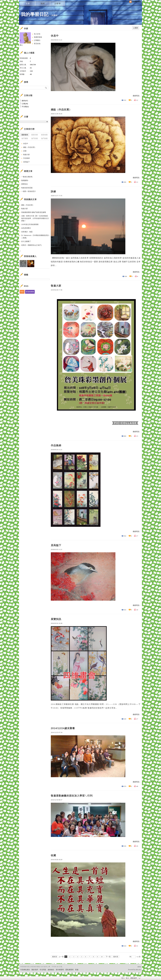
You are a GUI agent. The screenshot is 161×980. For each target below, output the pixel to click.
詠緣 (53, 191)
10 (102, 957)
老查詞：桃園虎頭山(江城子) (31, 245)
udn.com (138, 970)
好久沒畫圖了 (26, 241)
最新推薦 (44, 135)
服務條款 (51, 970)
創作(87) (25, 101)
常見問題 (43, 970)
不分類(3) (25, 107)
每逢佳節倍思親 (27, 188)
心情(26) (25, 104)
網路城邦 (134, 978)
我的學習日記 (35, 14)
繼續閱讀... (137, 96)
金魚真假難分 (26, 228)
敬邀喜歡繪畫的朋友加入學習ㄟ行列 (72, 796)
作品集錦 (56, 445)
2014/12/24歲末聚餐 (63, 728)
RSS (22, 292)
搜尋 (46, 88)
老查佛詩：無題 (27, 232)
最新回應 (35, 135)
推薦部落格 (38, 37)
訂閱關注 (37, 40)
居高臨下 (56, 545)
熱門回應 (35, 138)
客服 (77, 970)
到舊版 (55, 15)
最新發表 (25, 135)
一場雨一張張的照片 (29, 191)
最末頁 (116, 957)
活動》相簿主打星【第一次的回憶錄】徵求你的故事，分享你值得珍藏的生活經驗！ (35, 218)
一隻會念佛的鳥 (27, 177)
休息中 (55, 36)
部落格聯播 (30, 292)
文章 (28, 4)
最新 (136, 28)
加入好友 (37, 34)
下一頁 (108, 957)
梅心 (21, 45)
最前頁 (55, 957)
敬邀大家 (56, 286)
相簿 (43, 4)
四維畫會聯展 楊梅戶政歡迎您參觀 (34, 212)
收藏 (53, 855)
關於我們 (35, 970)
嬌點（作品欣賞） (61, 110)
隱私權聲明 (70, 970)
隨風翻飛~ (25, 180)
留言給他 (37, 44)
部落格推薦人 (30, 256)
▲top (139, 967)
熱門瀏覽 (25, 138)
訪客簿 (58, 4)
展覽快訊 (56, 619)
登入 (123, 978)
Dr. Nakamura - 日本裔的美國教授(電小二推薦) (35, 237)
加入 (127, 978)
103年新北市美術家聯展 (30, 224)
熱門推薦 (44, 138)
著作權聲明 (60, 970)
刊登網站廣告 (25, 970)
